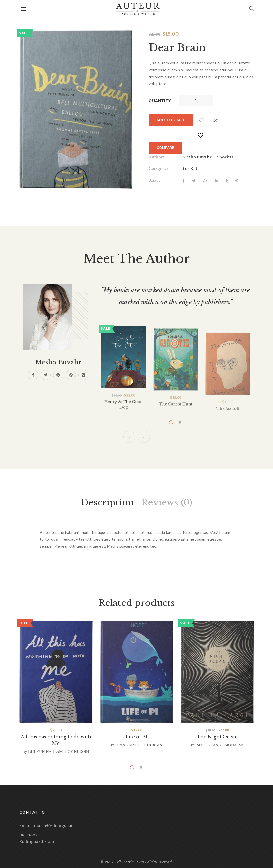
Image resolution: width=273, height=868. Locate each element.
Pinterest (58, 375)
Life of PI (137, 737)
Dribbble (71, 375)
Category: (158, 169)
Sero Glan (207, 745)
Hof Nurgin (77, 752)
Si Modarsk (232, 745)
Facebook (33, 375)
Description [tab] (107, 502)
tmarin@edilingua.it (52, 826)
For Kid (190, 169)
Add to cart (171, 120)
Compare (216, 120)
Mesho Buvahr (197, 157)
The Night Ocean (217, 737)
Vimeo (83, 375)
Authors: (157, 157)
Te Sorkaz (223, 157)
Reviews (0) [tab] (167, 502)
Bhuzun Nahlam (45, 752)
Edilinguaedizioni (37, 841)
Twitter (46, 375)
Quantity (160, 101)
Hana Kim (126, 745)
